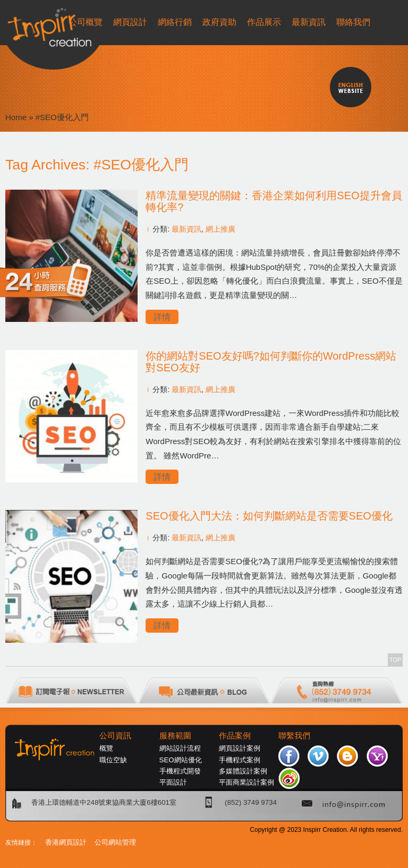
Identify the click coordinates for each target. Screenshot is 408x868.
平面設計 (173, 782)
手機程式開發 (180, 771)
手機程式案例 (240, 760)
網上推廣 (220, 229)
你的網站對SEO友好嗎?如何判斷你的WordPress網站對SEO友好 (271, 362)
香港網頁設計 (66, 842)
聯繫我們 (294, 736)
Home (16, 117)
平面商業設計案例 (246, 782)
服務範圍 (175, 736)
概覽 (106, 748)
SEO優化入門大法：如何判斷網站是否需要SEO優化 (269, 516)
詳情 (162, 317)
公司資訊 (115, 736)
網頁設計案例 (240, 748)
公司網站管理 (115, 842)
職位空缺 (113, 760)
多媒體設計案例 (243, 771)
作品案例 (235, 736)
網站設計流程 (180, 748)
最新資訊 (186, 229)
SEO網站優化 (181, 760)
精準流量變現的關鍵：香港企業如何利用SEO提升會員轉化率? (274, 201)
